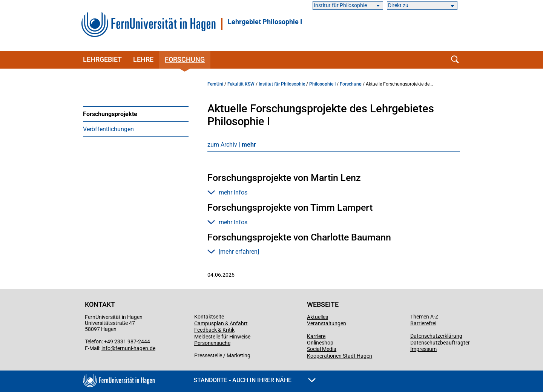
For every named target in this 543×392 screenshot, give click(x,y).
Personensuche (212, 343)
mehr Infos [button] (227, 192)
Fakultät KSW (241, 84)
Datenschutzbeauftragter (440, 343)
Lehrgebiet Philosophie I (265, 22)
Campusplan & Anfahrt (221, 323)
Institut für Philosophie (282, 84)
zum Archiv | (232, 145)
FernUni (215, 84)
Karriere (316, 336)
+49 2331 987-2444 (127, 341)
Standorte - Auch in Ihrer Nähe (255, 380)
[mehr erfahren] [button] (233, 252)
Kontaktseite (209, 317)
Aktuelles (318, 317)
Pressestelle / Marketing (222, 355)
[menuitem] (136, 114)
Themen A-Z (424, 317)
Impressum (423, 349)
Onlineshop (320, 343)
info (106, 348)
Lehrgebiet (102, 59)
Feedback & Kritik (214, 330)
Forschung (185, 59)
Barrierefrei (423, 323)
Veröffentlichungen (108, 129)
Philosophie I (322, 84)
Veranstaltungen (327, 323)
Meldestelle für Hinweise (222, 337)
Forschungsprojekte (110, 114)
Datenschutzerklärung (436, 336)
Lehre (143, 59)
